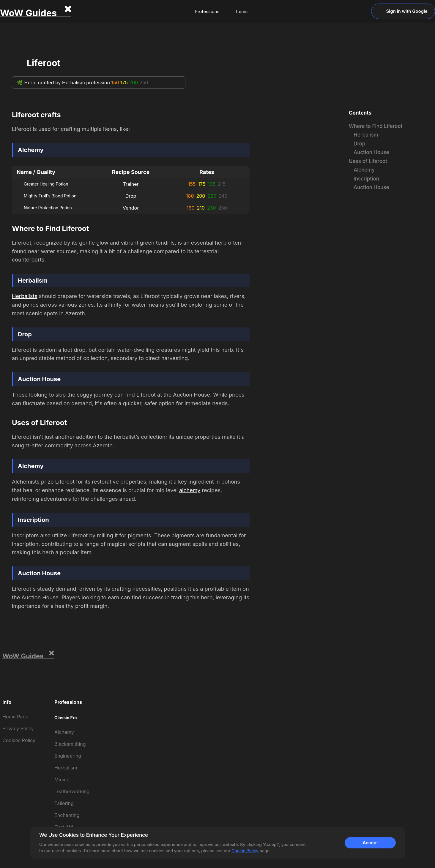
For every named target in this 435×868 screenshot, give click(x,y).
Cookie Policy (245, 851)
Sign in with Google (403, 11)
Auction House (371, 152)
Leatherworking (72, 791)
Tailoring (64, 803)
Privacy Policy (18, 728)
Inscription (366, 179)
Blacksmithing (70, 744)
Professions (207, 11)
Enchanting (67, 815)
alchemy (190, 490)
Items (242, 11)
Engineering (68, 756)
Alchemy (364, 170)
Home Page (15, 717)
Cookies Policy (19, 740)
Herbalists (25, 296)
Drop (359, 144)
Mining (62, 780)
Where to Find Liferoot (376, 126)
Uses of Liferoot (368, 161)
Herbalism (366, 135)
